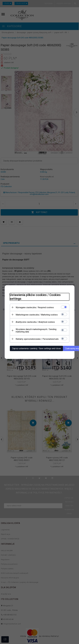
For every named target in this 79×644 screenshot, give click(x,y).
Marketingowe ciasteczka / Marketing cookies (37, 315)
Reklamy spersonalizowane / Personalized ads (37, 339)
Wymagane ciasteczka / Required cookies (35, 307)
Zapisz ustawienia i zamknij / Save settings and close (36, 348)
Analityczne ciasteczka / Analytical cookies (35, 322)
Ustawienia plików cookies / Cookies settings (35, 297)
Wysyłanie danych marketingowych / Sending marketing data (36, 330)
